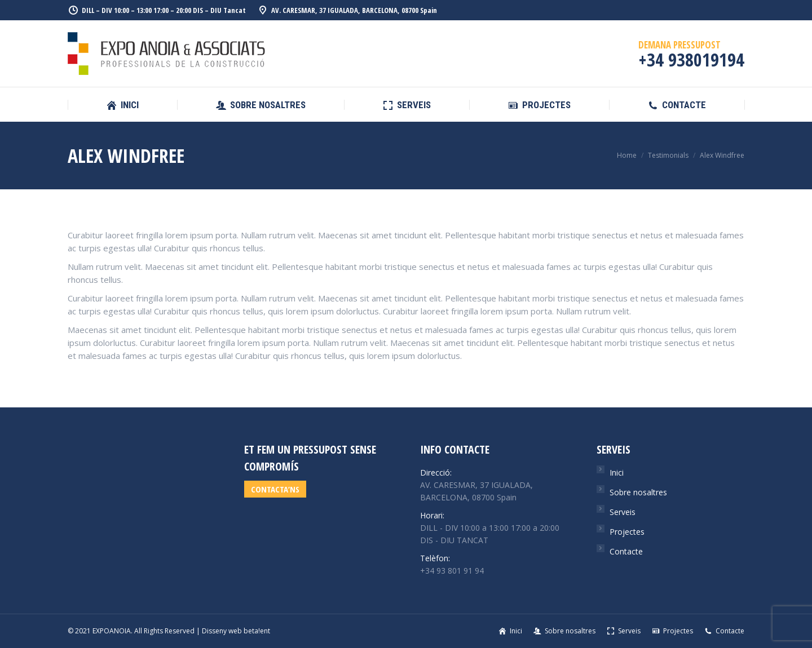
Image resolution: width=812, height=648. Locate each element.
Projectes (627, 532)
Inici (617, 472)
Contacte (626, 551)
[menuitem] (122, 105)
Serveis (623, 512)
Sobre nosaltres (638, 492)
